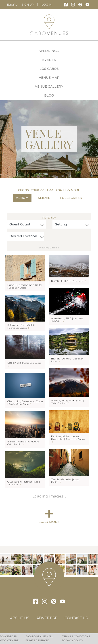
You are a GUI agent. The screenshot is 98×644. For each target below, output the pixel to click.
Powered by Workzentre (9, 638)
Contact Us (76, 618)
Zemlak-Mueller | (65, 481)
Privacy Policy (73, 640)
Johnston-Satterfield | (21, 326)
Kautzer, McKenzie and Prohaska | (68, 439)
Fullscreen (71, 198)
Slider (44, 198)
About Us (20, 618)
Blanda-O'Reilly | (67, 360)
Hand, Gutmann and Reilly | (25, 286)
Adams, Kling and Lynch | (67, 402)
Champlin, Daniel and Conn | (25, 403)
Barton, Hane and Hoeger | (24, 443)
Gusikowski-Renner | (24, 483)
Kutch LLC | (69, 281)
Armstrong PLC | (67, 320)
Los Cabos (49, 69)
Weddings (49, 51)
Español (13, 4)
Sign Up (28, 4)
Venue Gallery (49, 87)
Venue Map (49, 78)
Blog (49, 95)
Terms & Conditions (76, 636)
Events (49, 60)
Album (22, 198)
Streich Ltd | (24, 364)
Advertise (47, 618)
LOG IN (47, 4)
